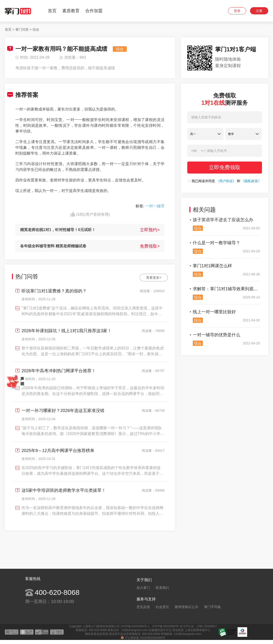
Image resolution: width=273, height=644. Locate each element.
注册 (259, 11)
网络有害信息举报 (97, 634)
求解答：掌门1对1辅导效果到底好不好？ (226, 289)
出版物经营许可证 (160, 630)
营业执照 (178, 630)
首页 (52, 11)
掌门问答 (22, 29)
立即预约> (150, 230)
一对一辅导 (155, 206)
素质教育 (71, 11)
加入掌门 (143, 588)
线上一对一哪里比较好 (214, 312)
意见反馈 (143, 607)
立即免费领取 (225, 167)
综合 (36, 29)
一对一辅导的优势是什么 (216, 335)
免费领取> (150, 246)
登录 (237, 11)
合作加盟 (94, 11)
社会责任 (162, 607)
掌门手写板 (212, 607)
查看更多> (154, 278)
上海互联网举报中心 (198, 630)
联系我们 (162, 588)
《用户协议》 (226, 181)
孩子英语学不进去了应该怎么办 (223, 220)
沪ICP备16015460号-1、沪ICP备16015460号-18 (151, 626)
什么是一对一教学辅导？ (216, 243)
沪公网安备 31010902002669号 (143, 638)
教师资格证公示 (187, 607)
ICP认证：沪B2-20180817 (200, 626)
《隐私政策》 (251, 181)
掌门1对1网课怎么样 (212, 266)
